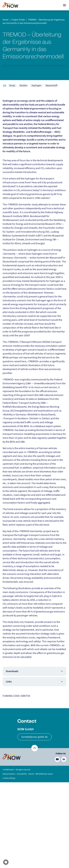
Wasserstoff (51, 86)
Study (12, 86)
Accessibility (22, 774)
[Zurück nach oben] (35, 748)
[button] (6, 862)
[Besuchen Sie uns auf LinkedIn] (64, 759)
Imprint (31, 774)
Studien (23, 86)
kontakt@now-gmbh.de (34, 737)
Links (34, 682)
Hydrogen (36, 86)
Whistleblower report (44, 774)
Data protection (9, 774)
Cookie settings (9, 778)
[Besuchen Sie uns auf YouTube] (57, 759)
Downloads (34, 671)
